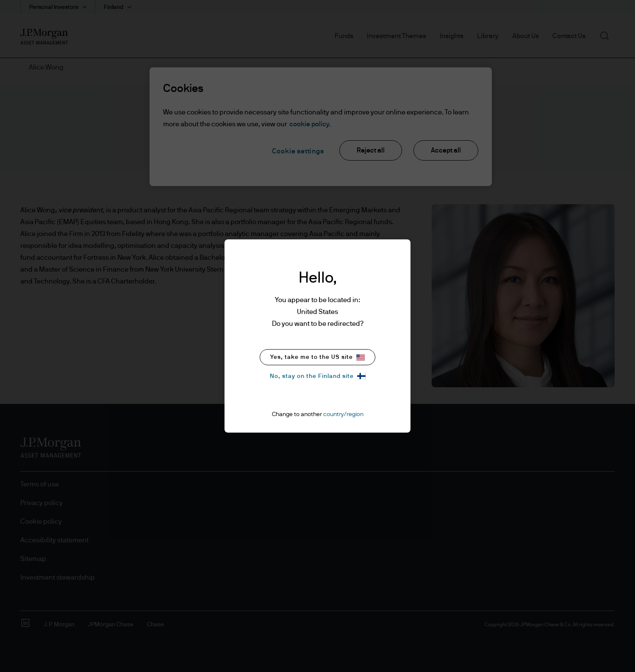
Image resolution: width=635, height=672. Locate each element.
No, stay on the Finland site (318, 376)
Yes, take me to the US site (317, 357)
